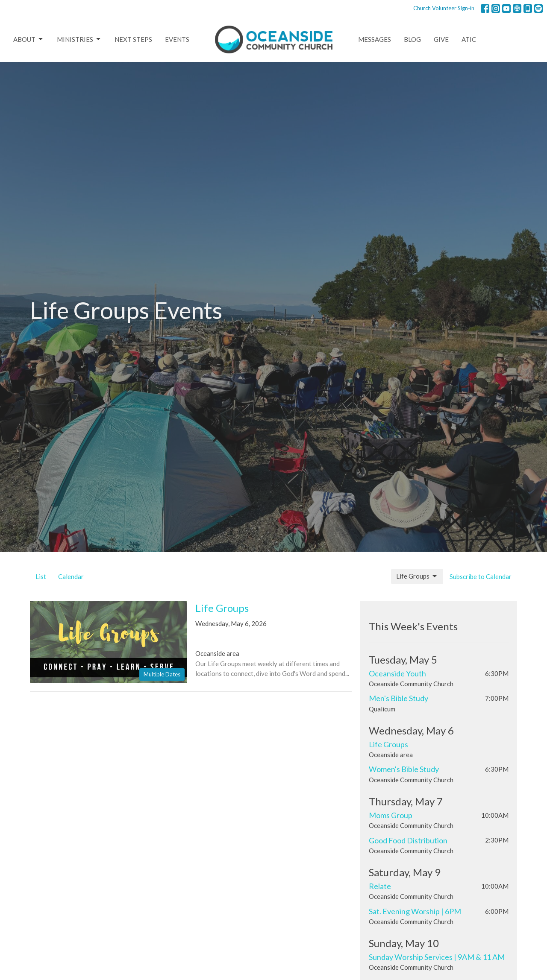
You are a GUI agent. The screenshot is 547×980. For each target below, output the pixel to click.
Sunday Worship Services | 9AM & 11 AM (437, 957)
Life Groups (417, 576)
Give (441, 39)
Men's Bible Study (398, 698)
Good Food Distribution (408, 840)
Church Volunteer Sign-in (444, 8)
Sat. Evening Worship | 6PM (415, 911)
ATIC (469, 39)
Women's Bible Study (404, 769)
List (41, 576)
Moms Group (391, 815)
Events (177, 39)
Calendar (71, 576)
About (29, 39)
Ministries (79, 39)
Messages (375, 39)
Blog (412, 39)
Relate (380, 886)
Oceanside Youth (397, 673)
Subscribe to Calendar (481, 576)
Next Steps (133, 39)
